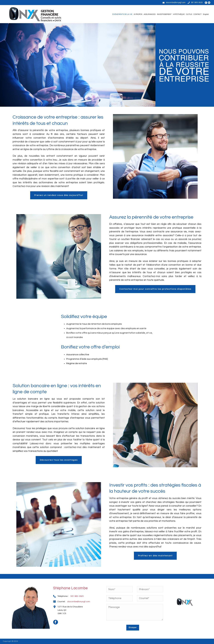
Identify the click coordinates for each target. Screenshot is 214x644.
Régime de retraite (77, 363)
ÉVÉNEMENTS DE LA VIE (122, 14)
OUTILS (189, 14)
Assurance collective (78, 354)
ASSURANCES (150, 14)
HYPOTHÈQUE (179, 14)
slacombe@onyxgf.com (176, 3)
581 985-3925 (197, 3)
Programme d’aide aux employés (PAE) (87, 359)
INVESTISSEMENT (164, 14)
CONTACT (198, 14)
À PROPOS (138, 14)
